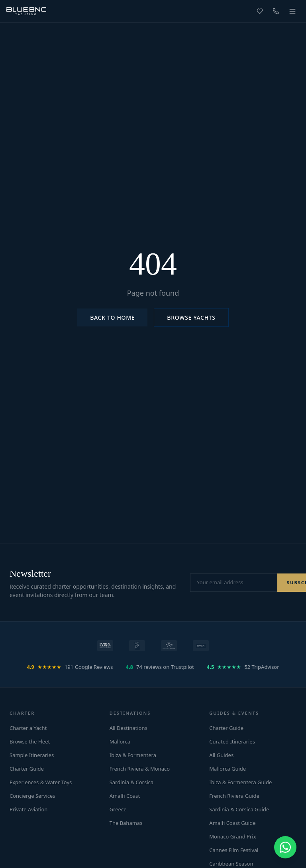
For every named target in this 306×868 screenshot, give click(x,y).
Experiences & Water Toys (41, 782)
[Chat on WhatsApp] (285, 847)
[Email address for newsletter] (234, 583)
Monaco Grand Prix (232, 836)
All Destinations (128, 728)
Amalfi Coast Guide (232, 823)
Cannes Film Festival (234, 850)
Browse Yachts (191, 317)
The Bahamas (126, 823)
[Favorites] (260, 11)
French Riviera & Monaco (140, 769)
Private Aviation (28, 809)
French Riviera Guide (234, 796)
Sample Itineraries (32, 755)
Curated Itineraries (232, 741)
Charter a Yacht (28, 728)
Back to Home (112, 317)
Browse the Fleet (30, 741)
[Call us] (276, 11)
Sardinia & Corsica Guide (239, 809)
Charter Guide (27, 769)
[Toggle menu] (292, 11)
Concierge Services (32, 796)
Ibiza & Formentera (133, 755)
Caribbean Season (231, 864)
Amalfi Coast (125, 796)
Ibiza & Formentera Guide (240, 782)
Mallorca (120, 741)
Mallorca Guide (228, 769)
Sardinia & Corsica (131, 782)
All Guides (221, 755)
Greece (118, 809)
